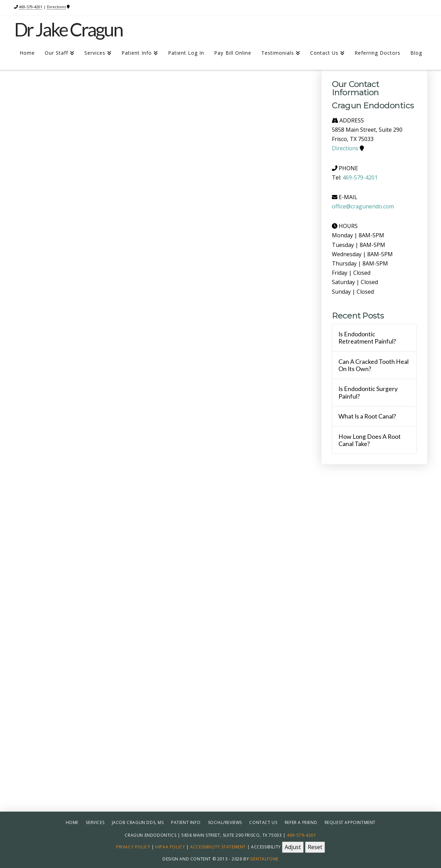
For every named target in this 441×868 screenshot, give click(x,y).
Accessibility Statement (218, 847)
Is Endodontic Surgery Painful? (368, 392)
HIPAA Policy (170, 847)
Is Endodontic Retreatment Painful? (367, 338)
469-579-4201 (31, 7)
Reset (315, 847)
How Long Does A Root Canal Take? (370, 440)
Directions (56, 7)
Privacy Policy (133, 847)
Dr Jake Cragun (69, 30)
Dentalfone (264, 859)
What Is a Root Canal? (367, 416)
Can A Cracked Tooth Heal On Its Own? (374, 365)
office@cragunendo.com (363, 206)
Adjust (293, 847)
